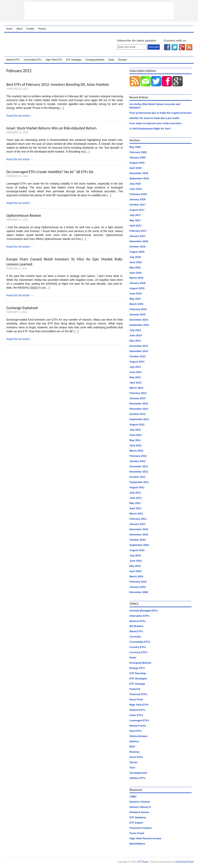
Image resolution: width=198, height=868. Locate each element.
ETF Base (56, 45)
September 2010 (139, 545)
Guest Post (136, 699)
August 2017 (137, 210)
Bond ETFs (136, 631)
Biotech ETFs (138, 621)
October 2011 (137, 477)
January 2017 (137, 236)
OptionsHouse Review (24, 215)
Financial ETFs (138, 694)
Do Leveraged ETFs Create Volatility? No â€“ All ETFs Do (50, 172)
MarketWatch (137, 844)
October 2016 (137, 247)
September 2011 (139, 482)
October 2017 (137, 205)
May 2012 (135, 440)
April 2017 (135, 226)
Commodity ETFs (33, 60)
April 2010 (135, 571)
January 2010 (137, 587)
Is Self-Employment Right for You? (150, 129)
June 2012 (136, 435)
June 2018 (136, 189)
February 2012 (138, 456)
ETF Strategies (74, 60)
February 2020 (138, 152)
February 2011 (138, 519)
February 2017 (138, 231)
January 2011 (137, 524)
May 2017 (135, 220)
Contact (30, 29)
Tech (132, 768)
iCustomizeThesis (185, 862)
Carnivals (135, 637)
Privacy (42, 29)
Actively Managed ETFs (144, 611)
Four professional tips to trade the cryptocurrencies (161, 113)
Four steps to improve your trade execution (155, 123)
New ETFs (135, 731)
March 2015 (136, 304)
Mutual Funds (138, 726)
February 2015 (138, 309)
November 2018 (139, 173)
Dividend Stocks (139, 812)
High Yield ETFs (54, 60)
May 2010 (135, 566)
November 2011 (139, 472)
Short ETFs (136, 757)
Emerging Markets (95, 60)
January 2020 (137, 157)
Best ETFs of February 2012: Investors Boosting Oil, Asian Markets (58, 84)
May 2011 (135, 503)
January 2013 (137, 398)
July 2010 (135, 555)
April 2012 (135, 445)
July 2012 (135, 430)
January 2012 (137, 461)
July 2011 (135, 493)
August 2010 (137, 550)
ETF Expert (136, 823)
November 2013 (139, 351)
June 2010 (136, 561)
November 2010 (139, 535)
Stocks (134, 762)
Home (9, 29)
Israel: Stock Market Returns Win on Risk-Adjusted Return (51, 128)
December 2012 (139, 404)
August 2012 (137, 424)
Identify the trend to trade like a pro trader (155, 118)
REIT (132, 747)
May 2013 (135, 377)
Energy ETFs (137, 668)
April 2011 (135, 508)
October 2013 (137, 356)
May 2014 (135, 341)
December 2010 (139, 529)
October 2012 (137, 414)
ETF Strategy (137, 684)
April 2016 (135, 273)
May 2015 (135, 299)
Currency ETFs (138, 652)
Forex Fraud (137, 833)
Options (134, 741)
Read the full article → (20, 116)
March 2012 (136, 451)
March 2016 (136, 278)
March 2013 (136, 388)
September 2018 (139, 178)
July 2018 (135, 184)
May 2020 (135, 147)
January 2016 (137, 283)
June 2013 (136, 372)
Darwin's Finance (140, 802)
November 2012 (139, 409)
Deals (111, 60)
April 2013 (135, 383)
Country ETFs (138, 647)
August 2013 (137, 362)
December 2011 (139, 466)
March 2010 (136, 576)
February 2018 (138, 194)
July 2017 (135, 215)
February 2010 (138, 582)
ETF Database (138, 817)
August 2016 (137, 252)
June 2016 (136, 262)
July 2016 (135, 257)
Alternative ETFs (139, 616)
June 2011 (136, 498)
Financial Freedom (141, 828)
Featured (135, 689)
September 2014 (139, 325)
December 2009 (139, 592)
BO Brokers (136, 626)
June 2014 (136, 335)
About (19, 29)
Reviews (123, 60)
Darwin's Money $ (140, 807)
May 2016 (135, 268)
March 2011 (136, 514)
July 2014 (135, 330)
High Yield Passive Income (145, 838)
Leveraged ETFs (139, 720)
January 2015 (137, 314)
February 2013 (138, 393)
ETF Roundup (138, 673)
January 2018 (137, 199)
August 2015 (137, 288)
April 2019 (135, 168)
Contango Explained (22, 308)
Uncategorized (138, 773)
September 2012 (139, 419)
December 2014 (139, 320)
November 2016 (139, 241)
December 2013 (139, 346)
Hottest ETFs (13, 60)
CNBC (133, 796)
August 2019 (137, 163)
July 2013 (135, 367)
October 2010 (137, 540)
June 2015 (136, 294)
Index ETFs (136, 715)
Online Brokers (139, 736)
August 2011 (137, 487)
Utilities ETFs (137, 778)
